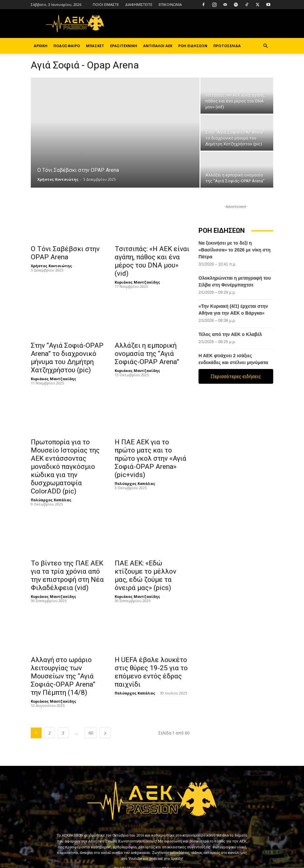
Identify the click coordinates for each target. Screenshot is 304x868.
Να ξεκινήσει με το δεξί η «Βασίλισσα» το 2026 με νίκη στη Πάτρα (235, 250)
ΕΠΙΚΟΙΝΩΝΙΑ (170, 4)
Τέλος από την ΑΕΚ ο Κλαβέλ (230, 334)
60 (91, 688)
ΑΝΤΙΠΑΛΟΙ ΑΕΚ (158, 46)
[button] (265, 46)
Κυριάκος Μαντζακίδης (137, 271)
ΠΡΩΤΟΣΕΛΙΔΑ (227, 46)
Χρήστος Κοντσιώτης (58, 179)
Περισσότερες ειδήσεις (236, 376)
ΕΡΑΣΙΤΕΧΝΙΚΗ (124, 46)
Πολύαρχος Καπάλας (51, 471)
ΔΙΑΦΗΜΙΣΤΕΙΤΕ (139, 4)
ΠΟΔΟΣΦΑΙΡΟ (67, 46)
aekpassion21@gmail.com (164, 823)
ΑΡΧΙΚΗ (41, 46)
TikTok (166, 838)
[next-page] (105, 688)
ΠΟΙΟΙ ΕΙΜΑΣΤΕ (106, 4)
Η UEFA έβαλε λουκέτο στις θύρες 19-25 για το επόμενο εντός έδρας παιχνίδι (150, 634)
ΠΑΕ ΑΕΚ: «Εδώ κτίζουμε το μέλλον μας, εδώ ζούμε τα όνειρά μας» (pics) (149, 541)
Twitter (203, 838)
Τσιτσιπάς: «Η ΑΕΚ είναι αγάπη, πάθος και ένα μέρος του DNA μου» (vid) (150, 256)
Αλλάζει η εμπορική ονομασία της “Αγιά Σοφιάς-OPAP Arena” (150, 341)
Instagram (126, 838)
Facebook (83, 838)
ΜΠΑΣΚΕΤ (95, 46)
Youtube (241, 838)
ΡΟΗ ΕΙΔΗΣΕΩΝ (193, 46)
